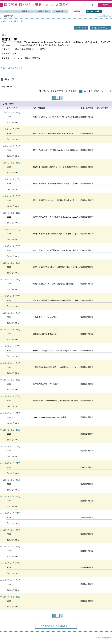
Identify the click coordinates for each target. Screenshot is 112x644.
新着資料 (26, 11)
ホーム (9, 11)
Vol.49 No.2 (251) (11, 380)
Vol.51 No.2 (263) (11, 179)
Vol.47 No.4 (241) (11, 547)
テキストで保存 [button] (81, 28)
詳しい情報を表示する (13, 68)
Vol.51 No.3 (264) (11, 163)
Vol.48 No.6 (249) (11, 413)
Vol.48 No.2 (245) (11, 480)
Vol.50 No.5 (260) (11, 229)
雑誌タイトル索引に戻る (14, 21)
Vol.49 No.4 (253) (11, 346)
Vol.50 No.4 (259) (11, 246)
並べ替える (44, 91)
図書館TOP (8, 16)
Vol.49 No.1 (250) (11, 396)
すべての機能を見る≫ (104, 16)
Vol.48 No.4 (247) (11, 447)
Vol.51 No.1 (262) (11, 196)
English (105, 5)
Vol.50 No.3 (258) (11, 263)
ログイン (91, 5)
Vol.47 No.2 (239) (11, 580)
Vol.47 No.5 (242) (11, 530)
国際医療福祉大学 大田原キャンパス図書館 (36, 5)
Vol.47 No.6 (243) (11, 513)
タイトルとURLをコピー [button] (100, 28)
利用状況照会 (43, 11)
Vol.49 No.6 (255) (11, 313)
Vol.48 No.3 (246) (11, 463)
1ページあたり (95, 91)
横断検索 (60, 11)
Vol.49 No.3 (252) (11, 363)
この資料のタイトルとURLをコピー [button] (56, 626)
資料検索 (77, 11)
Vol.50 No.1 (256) (11, 296)
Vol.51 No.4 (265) (11, 146)
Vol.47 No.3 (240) (11, 563)
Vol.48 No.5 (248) (11, 430)
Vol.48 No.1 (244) (11, 497)
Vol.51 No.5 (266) (11, 129)
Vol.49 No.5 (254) (11, 330)
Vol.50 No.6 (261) (11, 213)
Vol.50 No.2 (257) (11, 280)
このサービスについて (104, 638)
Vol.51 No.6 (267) (11, 113)
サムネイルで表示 (85, 91)
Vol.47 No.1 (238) (11, 597)
